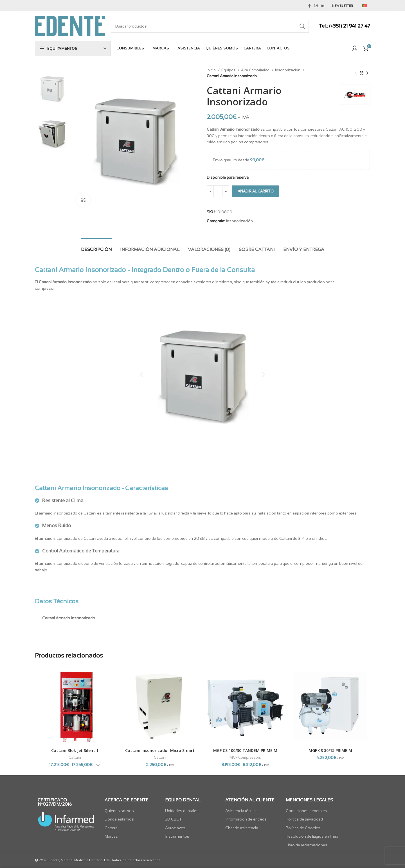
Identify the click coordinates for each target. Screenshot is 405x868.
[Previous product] (356, 73)
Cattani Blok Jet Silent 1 (75, 750)
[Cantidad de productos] (218, 191)
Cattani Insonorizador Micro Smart (160, 750)
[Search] (210, 26)
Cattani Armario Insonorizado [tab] (69, 618)
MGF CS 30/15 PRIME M (330, 750)
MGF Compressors (245, 757)
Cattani (75, 757)
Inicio (212, 70)
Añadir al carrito (256, 191)
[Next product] (367, 73)
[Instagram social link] (316, 6)
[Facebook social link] (310, 6)
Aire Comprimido (256, 70)
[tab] (96, 247)
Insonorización (288, 70)
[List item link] (132, 811)
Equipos (229, 70)
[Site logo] (70, 26)
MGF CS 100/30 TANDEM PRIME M (245, 750)
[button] (141, 374)
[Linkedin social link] (323, 6)
